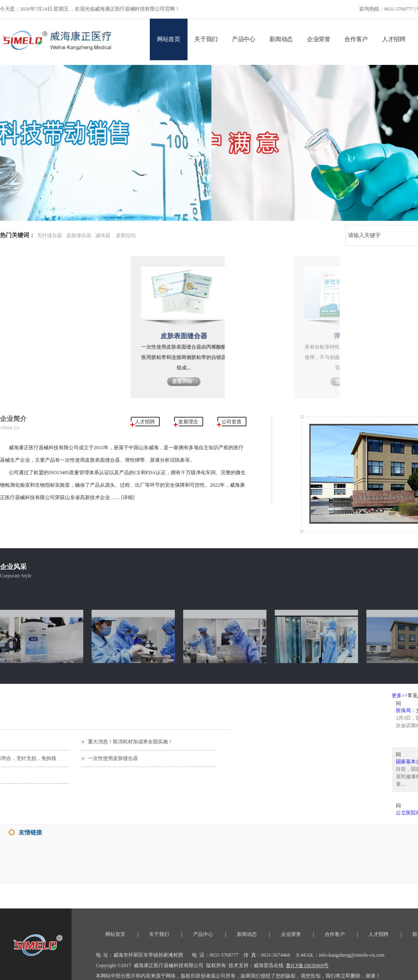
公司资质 (231, 422)
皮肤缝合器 (79, 235)
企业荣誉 (322, 37)
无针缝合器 (50, 235)
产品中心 (245, 37)
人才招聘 (399, 37)
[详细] (127, 497)
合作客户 (360, 37)
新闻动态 (283, 37)
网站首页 (168, 37)
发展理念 (188, 422)
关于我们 (206, 37)
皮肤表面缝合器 (202, 336)
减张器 (103, 235)
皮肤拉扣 (126, 235)
